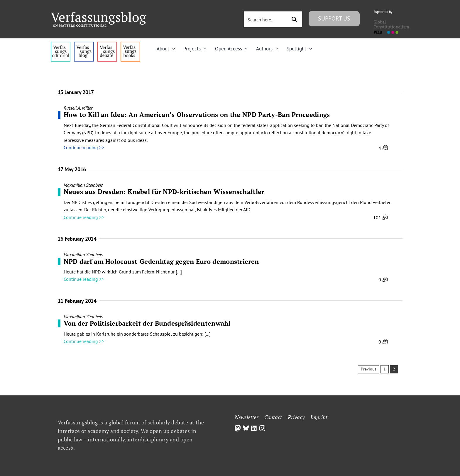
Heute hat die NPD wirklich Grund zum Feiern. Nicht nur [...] (123, 272)
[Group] (99, 14)
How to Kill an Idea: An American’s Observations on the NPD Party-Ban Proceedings (197, 114)
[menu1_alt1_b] (84, 44)
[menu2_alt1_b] (107, 44)
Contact (273, 417)
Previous (369, 369)
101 (380, 217)
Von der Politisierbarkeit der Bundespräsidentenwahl (147, 323)
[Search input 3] (266, 19)
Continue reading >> (84, 147)
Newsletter (247, 417)
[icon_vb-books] (130, 44)
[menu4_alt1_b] (61, 44)
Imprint (319, 417)
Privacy (296, 417)
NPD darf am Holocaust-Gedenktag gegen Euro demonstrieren (161, 261)
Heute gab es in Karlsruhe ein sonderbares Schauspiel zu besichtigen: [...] (137, 334)
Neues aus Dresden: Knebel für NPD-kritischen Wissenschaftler (164, 192)
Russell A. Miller (78, 108)
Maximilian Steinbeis (83, 185)
